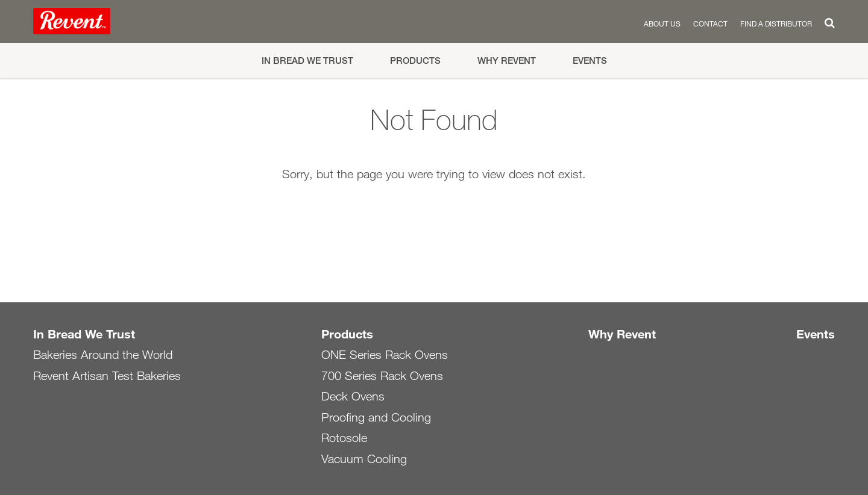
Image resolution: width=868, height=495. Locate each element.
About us (662, 23)
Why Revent (507, 61)
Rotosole (344, 438)
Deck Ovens (353, 396)
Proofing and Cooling (376, 417)
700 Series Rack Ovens (382, 376)
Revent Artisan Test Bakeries (107, 376)
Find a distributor (776, 23)
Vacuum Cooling (364, 459)
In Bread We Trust (307, 61)
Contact (710, 23)
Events (590, 61)
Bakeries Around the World (103, 355)
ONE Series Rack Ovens (385, 355)
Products (415, 61)
